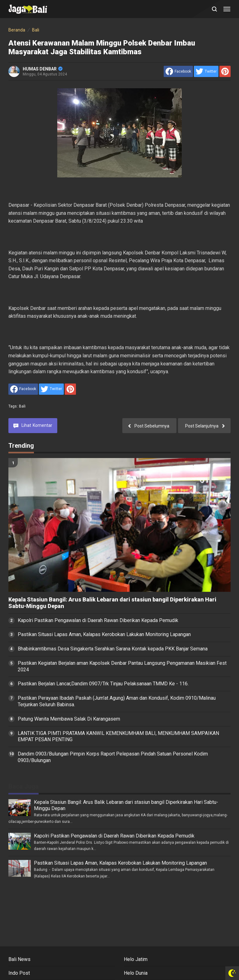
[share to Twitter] (206, 71)
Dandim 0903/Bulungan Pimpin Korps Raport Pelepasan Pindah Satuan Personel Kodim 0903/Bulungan (113, 757)
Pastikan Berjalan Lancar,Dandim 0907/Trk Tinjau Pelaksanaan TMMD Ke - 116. (103, 684)
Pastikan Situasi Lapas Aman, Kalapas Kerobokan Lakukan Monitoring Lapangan (104, 634)
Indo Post (19, 973)
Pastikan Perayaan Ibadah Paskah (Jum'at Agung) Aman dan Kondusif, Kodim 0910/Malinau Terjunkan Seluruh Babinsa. (117, 701)
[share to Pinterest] (225, 71)
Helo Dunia (136, 973)
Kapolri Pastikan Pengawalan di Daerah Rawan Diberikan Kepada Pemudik (98, 620)
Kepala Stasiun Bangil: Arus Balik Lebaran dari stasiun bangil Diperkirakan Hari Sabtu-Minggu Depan (112, 603)
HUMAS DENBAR (43, 69)
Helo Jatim (136, 959)
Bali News (19, 959)
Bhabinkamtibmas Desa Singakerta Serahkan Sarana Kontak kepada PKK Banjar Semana (113, 649)
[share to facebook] (178, 71)
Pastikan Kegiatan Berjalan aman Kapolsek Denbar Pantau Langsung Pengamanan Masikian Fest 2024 (122, 666)
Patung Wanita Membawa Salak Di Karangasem (69, 719)
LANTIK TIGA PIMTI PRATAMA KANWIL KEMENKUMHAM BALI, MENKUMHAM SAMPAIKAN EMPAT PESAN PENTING (118, 736)
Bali (22, 406)
